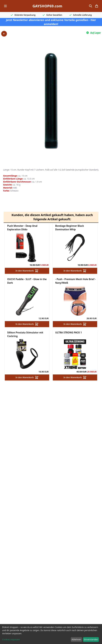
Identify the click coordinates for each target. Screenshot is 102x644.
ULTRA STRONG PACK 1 (69, 338)
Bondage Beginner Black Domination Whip (70, 233)
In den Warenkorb (27, 276)
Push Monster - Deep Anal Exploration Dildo (22, 233)
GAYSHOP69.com (47, 6)
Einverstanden (91, 639)
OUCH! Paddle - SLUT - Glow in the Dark (27, 286)
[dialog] (51, 634)
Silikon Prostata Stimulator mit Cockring (25, 340)
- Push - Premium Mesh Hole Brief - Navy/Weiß (75, 286)
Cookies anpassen (11, 639)
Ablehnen (76, 639)
